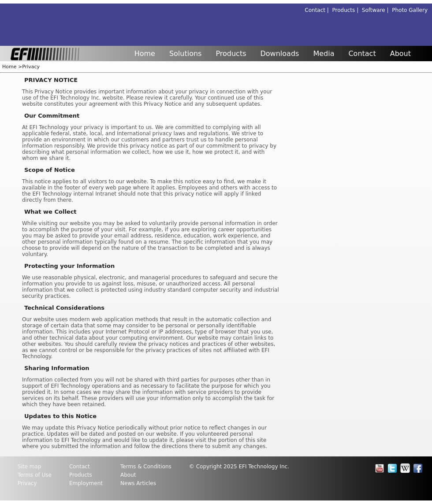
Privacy (31, 67)
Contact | (318, 10)
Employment (86, 483)
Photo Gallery (410, 10)
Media (324, 54)
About (400, 54)
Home (145, 54)
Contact (362, 54)
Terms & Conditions (146, 467)
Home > (12, 67)
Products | (347, 10)
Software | (377, 10)
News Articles (138, 483)
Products (231, 54)
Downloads (280, 54)
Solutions (186, 54)
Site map (30, 467)
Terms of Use (35, 475)
